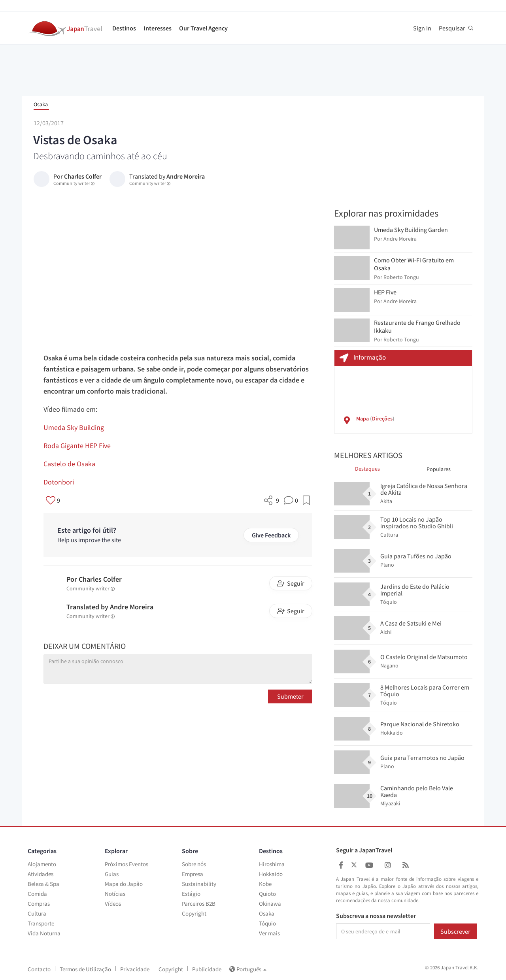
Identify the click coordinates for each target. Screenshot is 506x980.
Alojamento (42, 864)
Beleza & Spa (43, 884)
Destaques (367, 469)
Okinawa (270, 904)
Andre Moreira (186, 176)
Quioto (267, 894)
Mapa (363, 418)
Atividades (41, 874)
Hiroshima (272, 864)
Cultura (37, 913)
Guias (112, 874)
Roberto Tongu (401, 277)
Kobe (265, 884)
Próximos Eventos (126, 864)
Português (248, 969)
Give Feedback (271, 535)
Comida (37, 894)
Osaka (41, 104)
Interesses (158, 28)
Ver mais (269, 933)
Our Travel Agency (203, 28)
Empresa (193, 874)
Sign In (422, 28)
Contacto (39, 969)
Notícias (115, 894)
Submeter (290, 696)
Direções (382, 418)
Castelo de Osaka (69, 464)
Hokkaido (271, 874)
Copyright (194, 913)
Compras (39, 904)
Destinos (124, 28)
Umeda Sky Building (74, 427)
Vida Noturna (44, 933)
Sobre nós (194, 864)
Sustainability (199, 884)
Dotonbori (59, 482)
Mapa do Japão (124, 884)
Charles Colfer (83, 176)
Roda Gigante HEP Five (77, 446)
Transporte (41, 923)
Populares (439, 469)
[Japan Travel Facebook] (341, 865)
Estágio (191, 894)
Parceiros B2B (199, 904)
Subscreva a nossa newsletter (376, 916)
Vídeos (113, 904)
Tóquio (267, 923)
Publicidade (207, 969)
